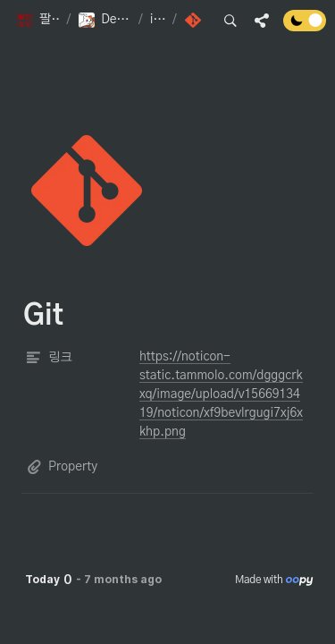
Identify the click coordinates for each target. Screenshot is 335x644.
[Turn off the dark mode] (305, 27)
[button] (38, 21)
